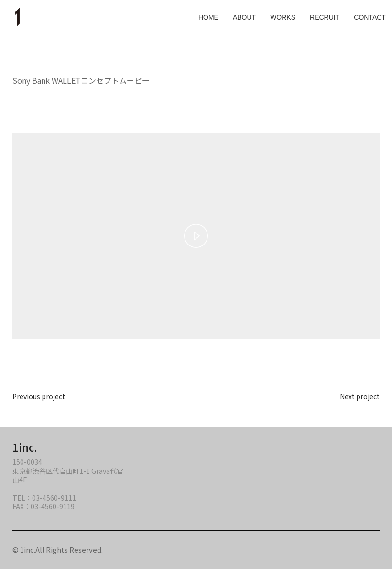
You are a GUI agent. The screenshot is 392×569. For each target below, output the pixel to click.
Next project (360, 396)
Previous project (39, 396)
